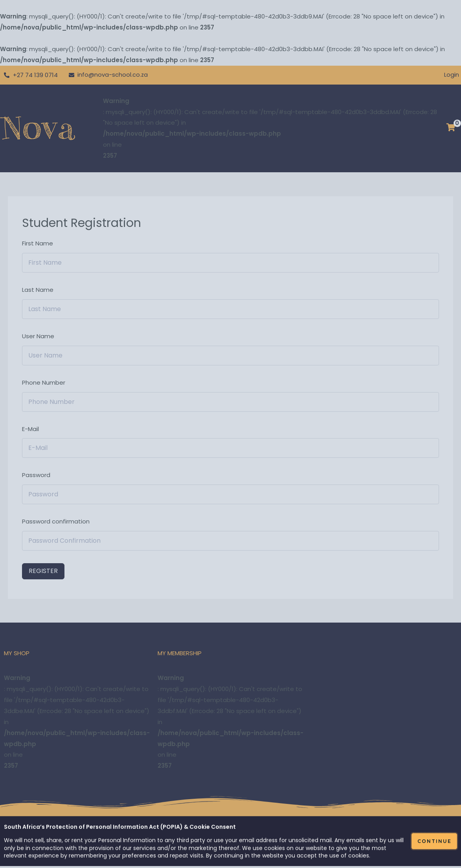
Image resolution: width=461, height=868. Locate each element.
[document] (231, 434)
